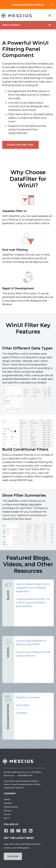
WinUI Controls (11, 25)
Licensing (21, 713)
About (7, 799)
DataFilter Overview (28, 697)
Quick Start (23, 705)
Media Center (11, 807)
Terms (7, 814)
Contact (8, 803)
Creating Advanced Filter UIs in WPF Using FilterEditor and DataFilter (33, 603)
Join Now (13, 856)
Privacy (8, 811)
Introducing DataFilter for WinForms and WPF (31, 643)
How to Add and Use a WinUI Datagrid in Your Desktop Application (33, 588)
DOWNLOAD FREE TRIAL (20, 145)
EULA (6, 818)
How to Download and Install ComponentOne (33, 654)
